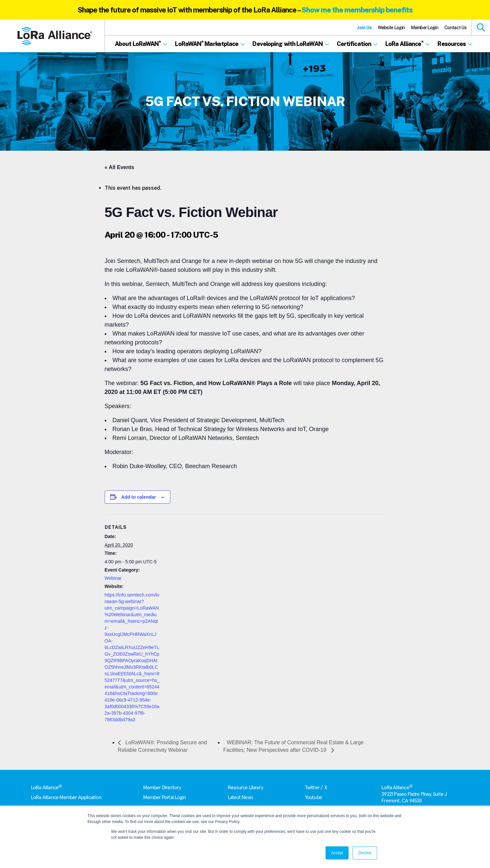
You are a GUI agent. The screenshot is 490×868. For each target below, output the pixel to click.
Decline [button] (365, 853)
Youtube (313, 797)
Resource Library (245, 788)
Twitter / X (316, 788)
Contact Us (455, 28)
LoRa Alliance (46, 788)
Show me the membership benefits (357, 10)
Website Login (391, 28)
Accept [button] (337, 853)
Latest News (240, 797)
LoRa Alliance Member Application (66, 797)
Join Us (364, 28)
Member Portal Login (164, 797)
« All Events (119, 167)
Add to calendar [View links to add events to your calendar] (138, 497)
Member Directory (162, 788)
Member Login (425, 28)
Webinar (113, 578)
